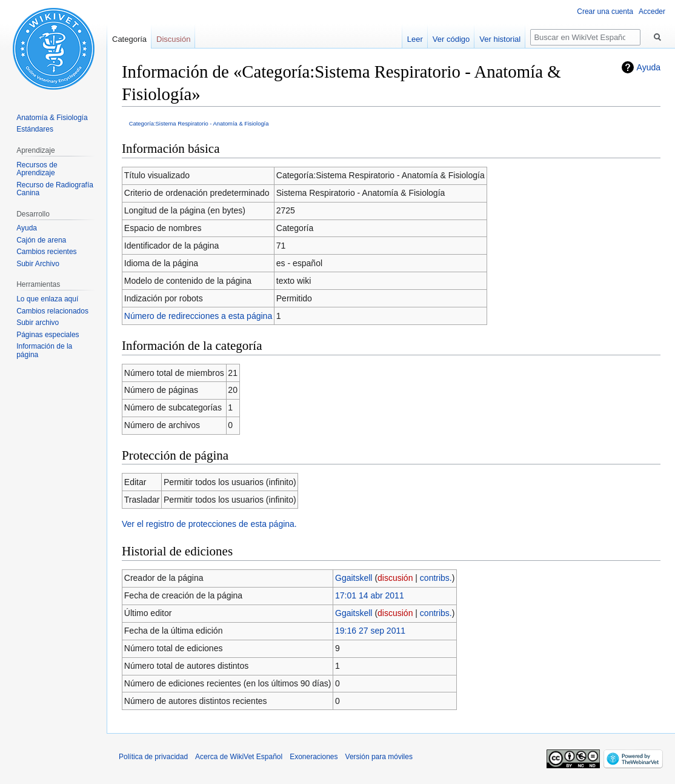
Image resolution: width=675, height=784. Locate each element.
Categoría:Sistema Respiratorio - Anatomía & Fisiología (199, 123)
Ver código (451, 39)
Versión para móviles (379, 757)
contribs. (436, 578)
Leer (415, 39)
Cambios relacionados (52, 311)
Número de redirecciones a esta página (198, 316)
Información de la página (44, 350)
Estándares (35, 129)
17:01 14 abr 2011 (370, 595)
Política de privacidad (153, 757)
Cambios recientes (46, 252)
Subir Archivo (38, 264)
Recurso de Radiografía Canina (55, 189)
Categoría (129, 39)
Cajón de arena (41, 240)
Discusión (173, 39)
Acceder (652, 12)
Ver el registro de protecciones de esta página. (209, 524)
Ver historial (500, 39)
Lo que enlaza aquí (47, 299)
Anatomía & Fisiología (52, 118)
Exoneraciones (314, 757)
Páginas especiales (48, 335)
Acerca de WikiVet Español (239, 757)
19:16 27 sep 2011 (370, 631)
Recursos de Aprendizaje (37, 169)
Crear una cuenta (605, 12)
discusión (395, 578)
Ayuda (649, 67)
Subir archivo (38, 323)
